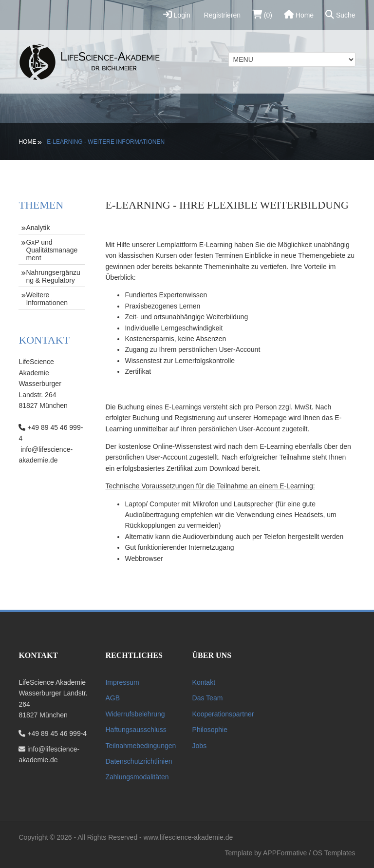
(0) (262, 14)
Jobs (200, 746)
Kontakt (204, 682)
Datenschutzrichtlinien (139, 761)
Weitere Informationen (47, 299)
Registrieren (221, 15)
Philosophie (210, 730)
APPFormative (285, 853)
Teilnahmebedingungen (140, 746)
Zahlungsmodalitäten (137, 777)
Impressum (122, 682)
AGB (112, 698)
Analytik (38, 228)
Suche (340, 14)
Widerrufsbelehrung (135, 714)
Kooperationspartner (223, 714)
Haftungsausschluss (136, 730)
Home (299, 14)
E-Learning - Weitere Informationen (106, 142)
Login (177, 14)
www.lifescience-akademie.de (188, 837)
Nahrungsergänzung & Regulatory (53, 276)
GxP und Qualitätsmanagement (52, 250)
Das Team (208, 698)
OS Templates (334, 853)
